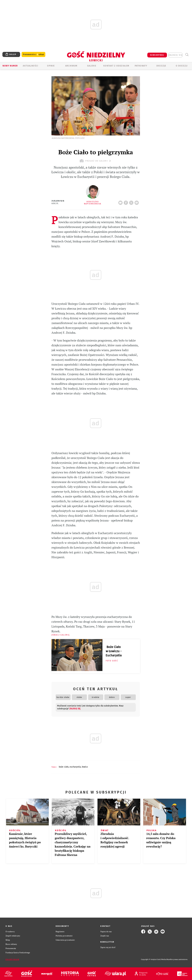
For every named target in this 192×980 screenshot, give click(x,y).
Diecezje (161, 66)
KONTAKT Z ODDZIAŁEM (116, 66)
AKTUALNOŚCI (30, 66)
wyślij (137, 202)
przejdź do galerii (96, 161)
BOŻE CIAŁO (64, 767)
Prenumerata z (33, 55)
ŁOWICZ (85, 767)
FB (126, 202)
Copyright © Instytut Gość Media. (154, 959)
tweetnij (132, 202)
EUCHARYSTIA (75, 767)
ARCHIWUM (71, 66)
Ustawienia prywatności (65, 940)
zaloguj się (175, 55)
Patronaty (141, 66)
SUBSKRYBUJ (157, 55)
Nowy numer (10, 66)
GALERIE (92, 66)
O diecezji (182, 66)
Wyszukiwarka (187, 55)
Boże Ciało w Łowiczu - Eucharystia (114, 651)
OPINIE (51, 66)
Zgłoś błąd (12, 960)
